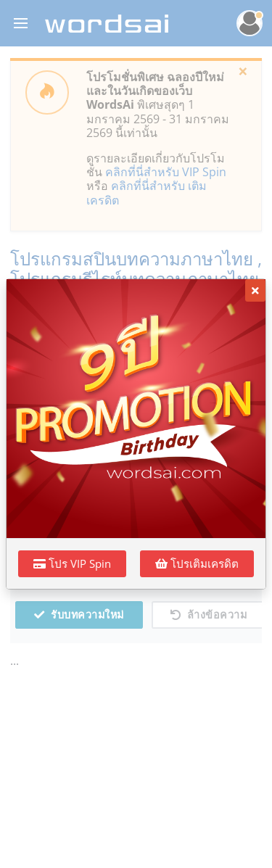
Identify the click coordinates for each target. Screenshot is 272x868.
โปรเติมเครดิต (197, 563)
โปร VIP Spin (72, 563)
